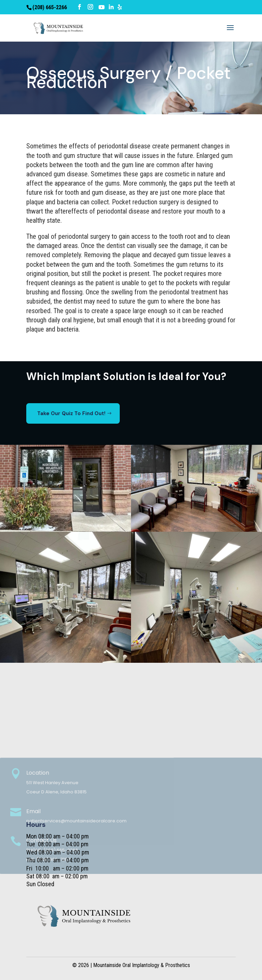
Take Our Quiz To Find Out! (71, 413)
